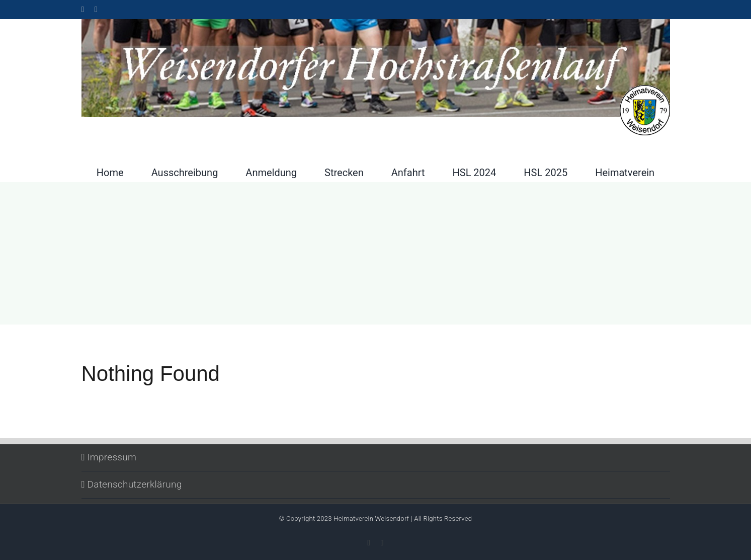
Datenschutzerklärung (135, 484)
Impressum (112, 457)
